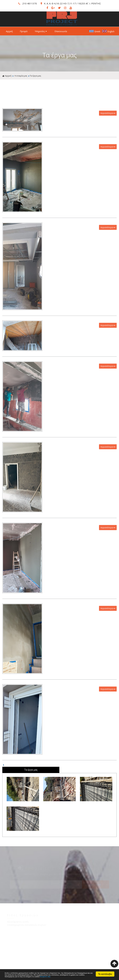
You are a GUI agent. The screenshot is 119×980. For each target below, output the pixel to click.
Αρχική (9, 31)
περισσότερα (108, 113)
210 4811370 (28, 3)
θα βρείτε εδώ (34, 977)
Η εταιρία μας (21, 76)
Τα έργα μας (35, 76)
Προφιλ (24, 31)
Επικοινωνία (61, 31)
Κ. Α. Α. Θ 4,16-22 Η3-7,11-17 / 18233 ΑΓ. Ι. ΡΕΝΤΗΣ (71, 3)
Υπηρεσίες (41, 31)
